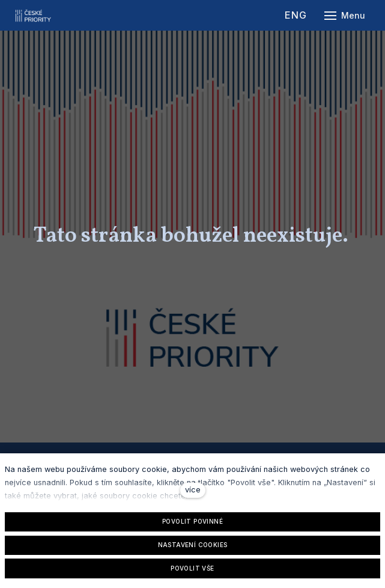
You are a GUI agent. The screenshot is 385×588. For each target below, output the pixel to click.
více (193, 490)
